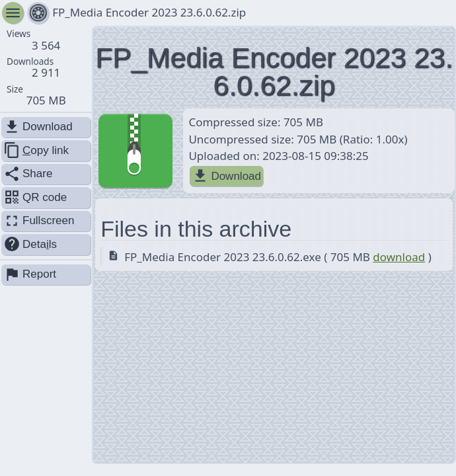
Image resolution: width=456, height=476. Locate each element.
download (399, 257)
